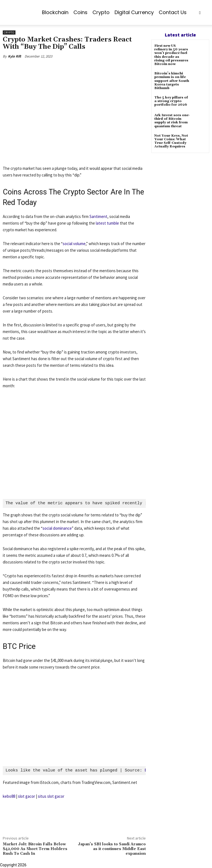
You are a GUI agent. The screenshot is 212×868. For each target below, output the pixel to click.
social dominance (57, 528)
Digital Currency (134, 12)
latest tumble (107, 223)
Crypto (101, 12)
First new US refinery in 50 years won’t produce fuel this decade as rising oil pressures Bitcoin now (171, 55)
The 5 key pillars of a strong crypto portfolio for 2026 (171, 101)
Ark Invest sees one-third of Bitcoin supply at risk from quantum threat (172, 121)
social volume (74, 244)
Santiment (98, 216)
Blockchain (55, 12)
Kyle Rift (14, 56)
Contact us (173, 12)
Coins (80, 12)
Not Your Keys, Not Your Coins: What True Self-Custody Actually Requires (171, 141)
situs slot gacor (51, 796)
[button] (200, 13)
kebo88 (9, 796)
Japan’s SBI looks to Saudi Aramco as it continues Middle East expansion (112, 849)
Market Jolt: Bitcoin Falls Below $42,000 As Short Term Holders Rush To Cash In (35, 849)
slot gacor (26, 796)
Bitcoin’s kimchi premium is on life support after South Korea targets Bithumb (172, 81)
